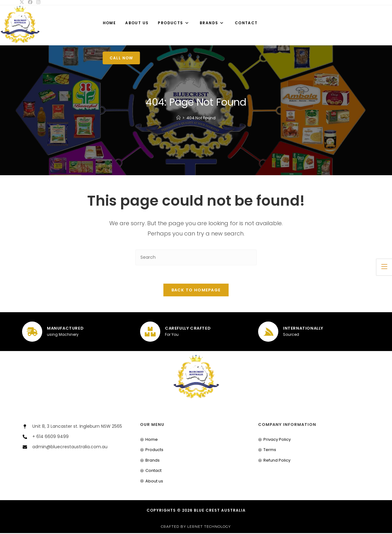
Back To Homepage (196, 291)
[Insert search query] (196, 257)
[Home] (178, 118)
